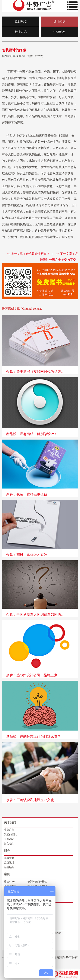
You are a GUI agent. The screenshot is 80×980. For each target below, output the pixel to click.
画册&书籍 (10, 886)
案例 (7, 874)
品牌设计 (9, 863)
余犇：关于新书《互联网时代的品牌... (35, 372)
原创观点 (21, 22)
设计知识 (59, 22)
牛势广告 (9, 830)
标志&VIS (10, 881)
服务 (7, 851)
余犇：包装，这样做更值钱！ (28, 494)
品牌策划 (9, 858)
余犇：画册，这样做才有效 (27, 555)
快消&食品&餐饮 (37, 881)
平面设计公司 (16, 72)
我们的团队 (10, 834)
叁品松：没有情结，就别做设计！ (32, 434)
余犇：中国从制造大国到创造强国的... (35, 615)
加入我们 (9, 844)
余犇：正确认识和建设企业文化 (30, 800)
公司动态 (9, 839)
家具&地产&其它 (37, 886)
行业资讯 (21, 32)
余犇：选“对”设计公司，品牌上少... (33, 675)
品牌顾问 (9, 867)
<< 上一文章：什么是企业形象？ (28, 254)
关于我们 (10, 822)
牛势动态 (59, 32)
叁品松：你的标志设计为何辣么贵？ (33, 736)
